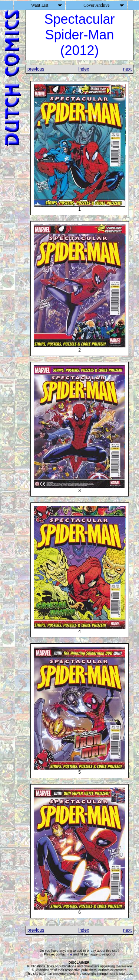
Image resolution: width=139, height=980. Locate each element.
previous (36, 69)
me (70, 954)
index (84, 69)
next (127, 69)
